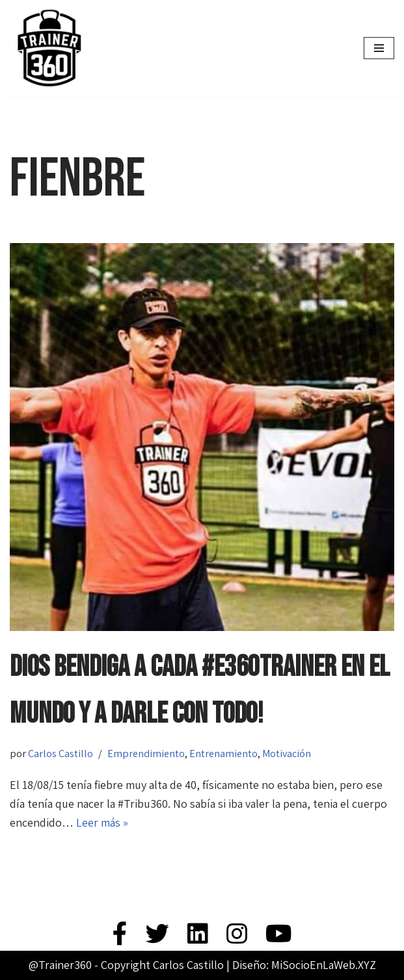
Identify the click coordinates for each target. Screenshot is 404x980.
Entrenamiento (223, 753)
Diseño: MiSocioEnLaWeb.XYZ (304, 965)
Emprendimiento (146, 753)
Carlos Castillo (61, 753)
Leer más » (102, 822)
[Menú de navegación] (379, 48)
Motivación (287, 753)
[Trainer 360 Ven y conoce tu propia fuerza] (49, 48)
